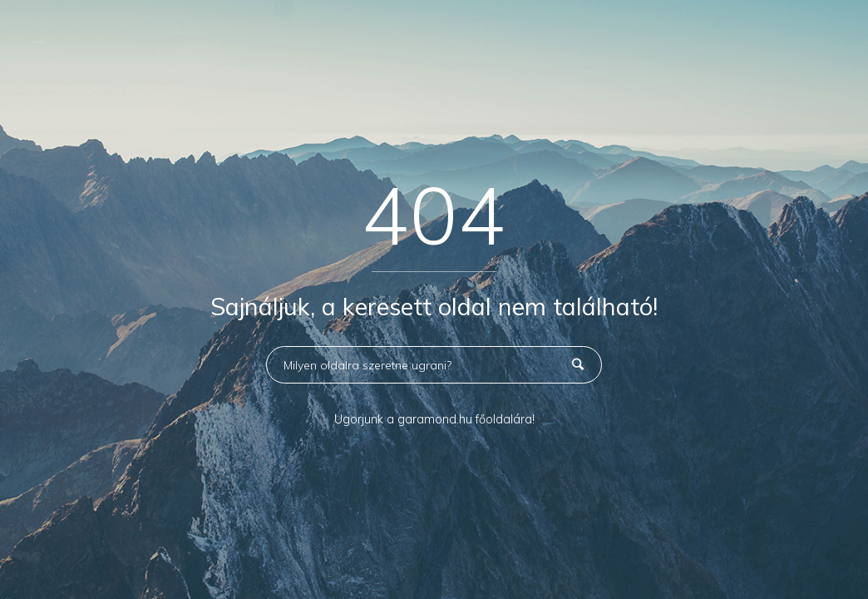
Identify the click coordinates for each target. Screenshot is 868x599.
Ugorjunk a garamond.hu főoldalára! (434, 419)
